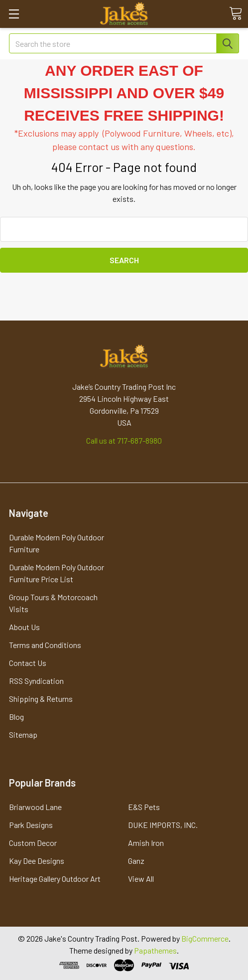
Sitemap (23, 735)
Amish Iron (146, 843)
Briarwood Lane (35, 807)
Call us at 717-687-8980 (124, 440)
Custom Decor (33, 843)
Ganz (136, 861)
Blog (16, 717)
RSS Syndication (36, 681)
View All (141, 879)
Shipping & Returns (41, 699)
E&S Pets (144, 807)
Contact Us (28, 663)
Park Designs (31, 825)
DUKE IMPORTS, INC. (163, 825)
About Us (24, 627)
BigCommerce (205, 938)
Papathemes (155, 950)
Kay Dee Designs (37, 861)
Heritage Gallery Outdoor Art (55, 879)
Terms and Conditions (45, 645)
